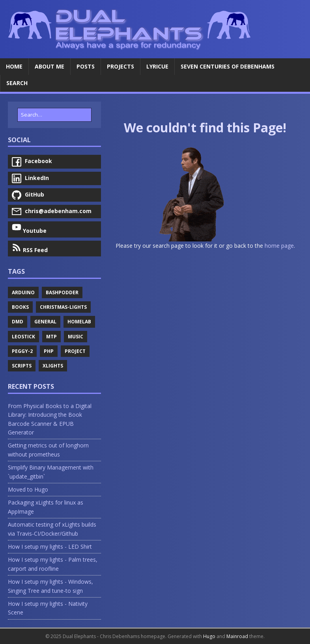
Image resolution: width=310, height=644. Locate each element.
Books (20, 307)
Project (75, 351)
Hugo (209, 636)
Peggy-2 (22, 351)
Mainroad (237, 636)
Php (49, 351)
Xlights (53, 366)
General (45, 322)
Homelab (79, 322)
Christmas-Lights (63, 307)
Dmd (18, 322)
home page (279, 246)
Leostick (23, 337)
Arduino (23, 292)
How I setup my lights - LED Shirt (50, 547)
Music (76, 337)
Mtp (51, 337)
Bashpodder (62, 292)
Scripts (22, 366)
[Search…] (54, 115)
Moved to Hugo (28, 489)
